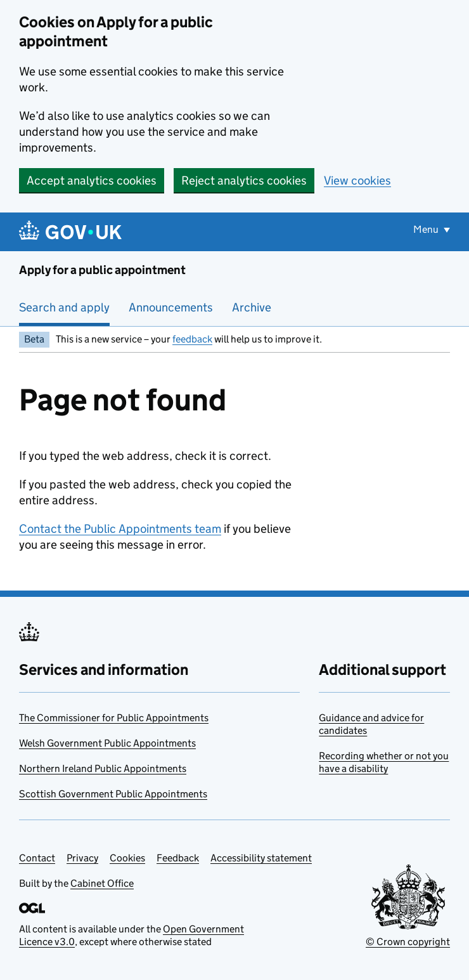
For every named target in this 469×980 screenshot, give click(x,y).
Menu (427, 229)
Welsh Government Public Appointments (107, 743)
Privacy (82, 858)
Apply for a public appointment (102, 270)
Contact (37, 858)
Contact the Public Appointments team (120, 529)
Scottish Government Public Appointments (113, 794)
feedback (192, 339)
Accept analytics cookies (92, 180)
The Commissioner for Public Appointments (114, 718)
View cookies (357, 180)
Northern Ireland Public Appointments (103, 768)
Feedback (178, 858)
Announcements (171, 307)
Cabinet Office (102, 883)
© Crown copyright (408, 942)
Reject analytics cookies (244, 180)
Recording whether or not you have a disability (384, 762)
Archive (252, 307)
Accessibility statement (261, 858)
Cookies (127, 858)
